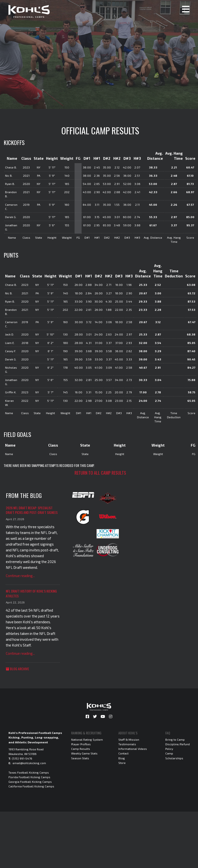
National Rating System (87, 739)
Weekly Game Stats (84, 753)
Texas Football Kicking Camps (29, 772)
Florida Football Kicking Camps (29, 777)
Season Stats (80, 758)
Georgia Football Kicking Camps (30, 782)
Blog (122, 758)
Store (122, 763)
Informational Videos (133, 749)
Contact (123, 753)
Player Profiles (81, 744)
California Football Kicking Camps (31, 786)
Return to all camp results (100, 473)
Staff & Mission (129, 739)
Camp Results (81, 749)
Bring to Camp (175, 739)
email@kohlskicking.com (29, 763)
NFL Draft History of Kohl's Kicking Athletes (31, 593)
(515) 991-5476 (22, 758)
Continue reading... (20, 576)
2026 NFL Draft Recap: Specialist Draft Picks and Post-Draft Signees (32, 510)
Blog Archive (17, 669)
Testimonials (127, 744)
